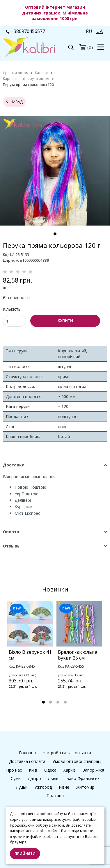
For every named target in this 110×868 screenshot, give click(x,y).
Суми (16, 778)
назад (14, 102)
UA (100, 31)
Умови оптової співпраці (77, 761)
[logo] (29, 48)
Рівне (64, 787)
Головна (27, 753)
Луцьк (22, 787)
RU (89, 31)
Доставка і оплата (27, 761)
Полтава (55, 795)
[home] (16, 73)
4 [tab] (65, 702)
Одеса (50, 770)
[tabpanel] (55, 171)
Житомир (85, 787)
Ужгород (43, 787)
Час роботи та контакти (67, 753)
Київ (33, 770)
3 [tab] (58, 702)
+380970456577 (25, 31)
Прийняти (25, 854)
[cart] (82, 47)
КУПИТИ (65, 321)
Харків (70, 770)
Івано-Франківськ (82, 778)
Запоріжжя (93, 770)
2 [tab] (51, 702)
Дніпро (34, 778)
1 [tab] (55, 234)
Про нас (14, 770)
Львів (53, 778)
